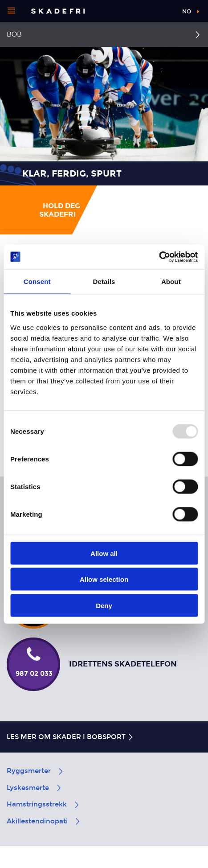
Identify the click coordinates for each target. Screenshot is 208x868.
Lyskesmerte (35, 788)
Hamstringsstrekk (43, 804)
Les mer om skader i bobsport (70, 737)
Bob (14, 34)
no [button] (187, 12)
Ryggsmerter (35, 771)
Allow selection (104, 579)
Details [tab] (104, 282)
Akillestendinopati (44, 821)
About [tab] (171, 282)
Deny (104, 605)
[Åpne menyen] (11, 11)
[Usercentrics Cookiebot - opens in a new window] (159, 257)
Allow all (104, 553)
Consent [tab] (37, 282)
